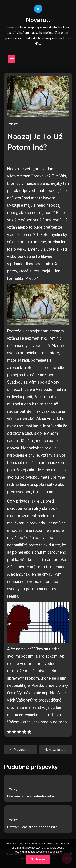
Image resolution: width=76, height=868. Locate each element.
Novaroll (38, 20)
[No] (71, 853)
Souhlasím (38, 859)
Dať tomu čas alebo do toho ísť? (32, 827)
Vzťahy (13, 124)
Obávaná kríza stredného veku (31, 796)
